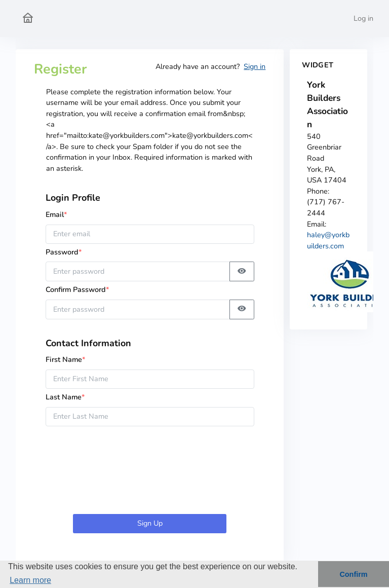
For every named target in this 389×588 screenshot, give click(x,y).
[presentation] (150, 472)
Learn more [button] (30, 580)
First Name (66, 359)
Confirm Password (77, 289)
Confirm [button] (353, 574)
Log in (363, 18)
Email (56, 214)
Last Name (65, 397)
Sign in (255, 66)
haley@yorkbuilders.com (328, 240)
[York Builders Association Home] (28, 19)
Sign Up (150, 523)
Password (67, 252)
